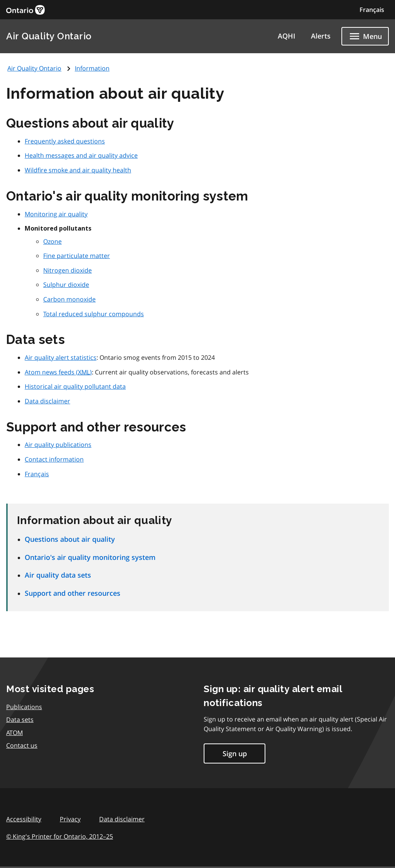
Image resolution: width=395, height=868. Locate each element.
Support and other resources (73, 593)
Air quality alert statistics (61, 357)
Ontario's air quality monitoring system (90, 557)
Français (372, 10)
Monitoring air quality (56, 214)
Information (92, 68)
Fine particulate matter (77, 256)
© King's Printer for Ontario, (60, 836)
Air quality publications (58, 445)
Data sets (20, 720)
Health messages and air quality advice (81, 155)
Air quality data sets (58, 575)
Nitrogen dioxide (68, 270)
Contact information (54, 459)
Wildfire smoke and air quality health (78, 170)
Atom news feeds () (58, 372)
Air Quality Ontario (49, 36)
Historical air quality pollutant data (75, 386)
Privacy (70, 819)
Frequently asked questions (65, 141)
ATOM (14, 733)
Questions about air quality (70, 539)
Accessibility (24, 819)
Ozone (52, 241)
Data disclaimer (47, 401)
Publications (24, 707)
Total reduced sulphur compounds (94, 314)
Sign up (235, 753)
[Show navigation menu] (365, 36)
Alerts (321, 36)
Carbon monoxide (69, 299)
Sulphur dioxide (66, 285)
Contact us (22, 745)
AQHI (287, 36)
